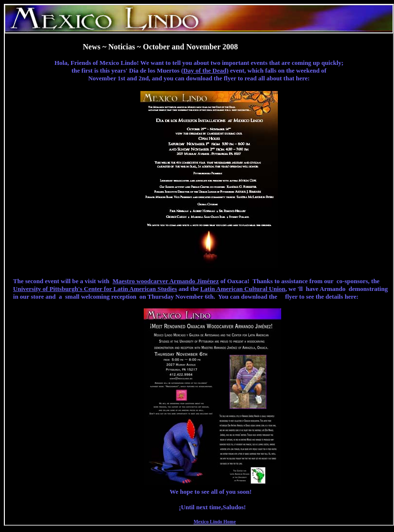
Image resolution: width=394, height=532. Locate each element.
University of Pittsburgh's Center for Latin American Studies (95, 289)
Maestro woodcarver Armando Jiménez (166, 281)
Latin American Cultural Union (243, 289)
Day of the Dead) (206, 70)
